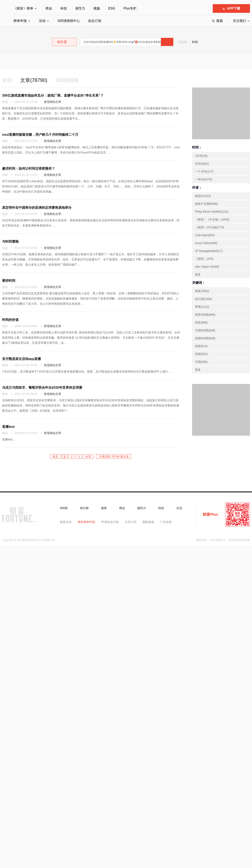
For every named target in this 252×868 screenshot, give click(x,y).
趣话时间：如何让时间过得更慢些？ (29, 168)
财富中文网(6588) (206, 204)
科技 (64, 8)
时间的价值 (10, 320)
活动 (42, 21)
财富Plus (210, 514)
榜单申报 (20, 21)
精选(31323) (203, 196)
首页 (55, 457)
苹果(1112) (202, 307)
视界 (104, 508)
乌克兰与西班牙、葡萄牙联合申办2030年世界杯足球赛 (42, 388)
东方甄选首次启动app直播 (21, 359)
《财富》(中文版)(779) (209, 227)
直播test (8, 427)
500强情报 (67, 80)
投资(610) (201, 346)
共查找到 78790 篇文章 (114, 457)
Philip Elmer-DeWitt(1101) (212, 212)
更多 (198, 275)
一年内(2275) (203, 179)
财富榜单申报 (86, 522)
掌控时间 (9, 281)
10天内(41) (202, 164)
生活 (179, 508)
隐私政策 (148, 522)
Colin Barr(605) (205, 235)
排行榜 (84, 508)
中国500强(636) (205, 330)
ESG (112, 8)
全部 (7, 80)
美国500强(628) (205, 338)
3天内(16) (201, 156)
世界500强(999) (205, 315)
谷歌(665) (201, 323)
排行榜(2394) (203, 299)
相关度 (183, 42)
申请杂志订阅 (110, 522)
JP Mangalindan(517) (209, 251)
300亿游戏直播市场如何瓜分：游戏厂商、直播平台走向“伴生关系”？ (53, 95)
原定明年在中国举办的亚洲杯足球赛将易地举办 (37, 208)
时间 (195, 42)
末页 (88, 457)
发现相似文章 (52, 102)
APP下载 (231, 8)
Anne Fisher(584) (206, 243)
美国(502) (201, 354)
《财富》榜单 (23, 8)
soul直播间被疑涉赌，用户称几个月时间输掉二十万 (40, 135)
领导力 (80, 8)
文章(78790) (34, 80)
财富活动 (66, 522)
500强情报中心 (69, 21)
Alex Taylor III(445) (207, 267)
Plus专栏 (130, 8)
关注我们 (239, 21)
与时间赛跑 (10, 242)
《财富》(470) (204, 259)
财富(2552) (202, 291)
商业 (49, 8)
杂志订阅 (95, 21)
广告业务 (166, 522)
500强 (64, 508)
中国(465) (201, 362)
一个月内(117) (204, 171)
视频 (97, 8)
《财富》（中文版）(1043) (212, 219)
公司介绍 (131, 522)
